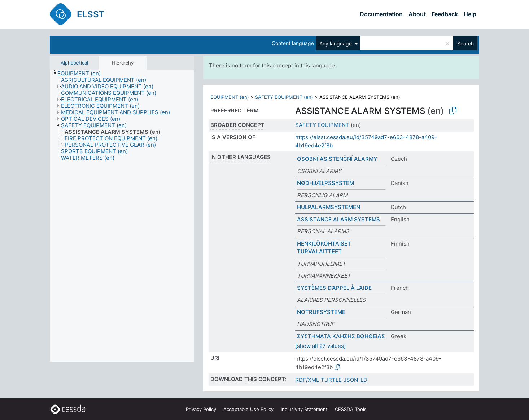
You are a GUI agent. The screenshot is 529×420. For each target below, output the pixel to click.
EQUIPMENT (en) (230, 97)
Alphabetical (74, 63)
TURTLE (331, 380)
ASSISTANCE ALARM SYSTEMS (338, 219)
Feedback (445, 14)
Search (465, 43)
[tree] (122, 216)
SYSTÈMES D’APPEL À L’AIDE (334, 288)
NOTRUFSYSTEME (321, 312)
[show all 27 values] (320, 346)
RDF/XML (307, 380)
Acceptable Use (248, 409)
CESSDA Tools (351, 409)
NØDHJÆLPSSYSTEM (325, 183)
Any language (336, 43)
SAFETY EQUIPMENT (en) (284, 97)
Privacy (201, 409)
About (417, 14)
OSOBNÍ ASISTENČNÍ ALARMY (337, 159)
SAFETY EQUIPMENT (322, 125)
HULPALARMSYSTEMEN (329, 207)
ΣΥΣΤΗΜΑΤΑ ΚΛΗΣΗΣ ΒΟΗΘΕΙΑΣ (341, 336)
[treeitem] (82, 74)
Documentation (381, 14)
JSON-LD (355, 380)
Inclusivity (304, 409)
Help (470, 14)
